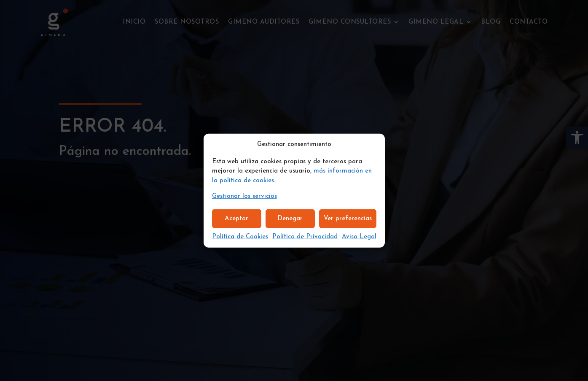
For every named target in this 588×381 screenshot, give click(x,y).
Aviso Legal (359, 237)
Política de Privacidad (305, 237)
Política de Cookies (240, 237)
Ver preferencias (348, 218)
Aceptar (236, 218)
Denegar (290, 218)
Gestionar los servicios (244, 196)
